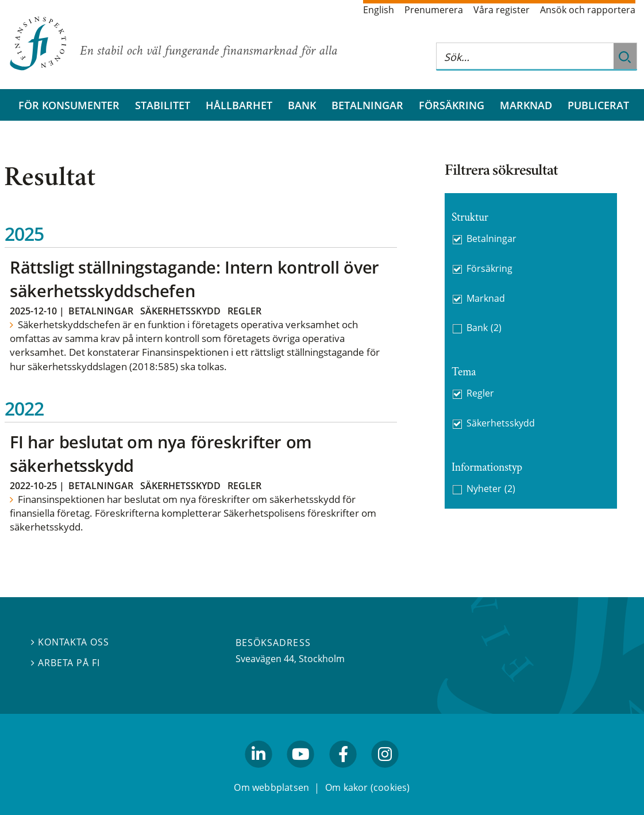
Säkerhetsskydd (180, 311)
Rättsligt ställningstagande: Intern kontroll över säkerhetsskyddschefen (194, 279)
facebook (343, 773)
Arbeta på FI (65, 663)
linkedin (259, 773)
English (379, 10)
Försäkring (452, 105)
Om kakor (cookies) (367, 787)
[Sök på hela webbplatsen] (525, 57)
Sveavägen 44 (265, 659)
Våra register (502, 10)
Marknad (526, 105)
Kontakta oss (70, 642)
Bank (302, 105)
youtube (301, 773)
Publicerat (598, 105)
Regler (244, 311)
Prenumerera (434, 10)
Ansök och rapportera (588, 10)
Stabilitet (163, 105)
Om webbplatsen (271, 787)
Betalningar (367, 105)
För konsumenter (69, 105)
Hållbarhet (239, 105)
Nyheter (491, 489)
